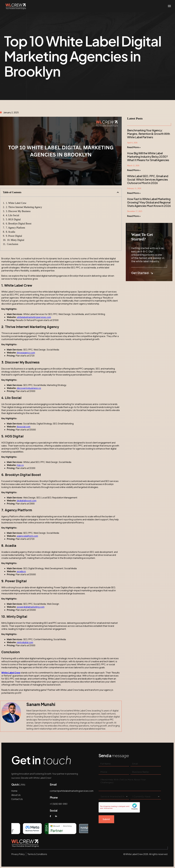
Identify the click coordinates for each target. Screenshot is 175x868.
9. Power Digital (14, 236)
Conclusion (13, 244)
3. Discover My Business (18, 211)
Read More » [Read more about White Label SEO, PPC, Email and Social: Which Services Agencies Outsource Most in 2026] (134, 193)
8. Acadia (11, 232)
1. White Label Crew (16, 203)
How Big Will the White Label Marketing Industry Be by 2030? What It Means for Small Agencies (148, 157)
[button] (118, 192)
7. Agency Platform (15, 228)
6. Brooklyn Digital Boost (19, 224)
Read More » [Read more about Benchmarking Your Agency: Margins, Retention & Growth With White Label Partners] (134, 147)
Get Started (142, 273)
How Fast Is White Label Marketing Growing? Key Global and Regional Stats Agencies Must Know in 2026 (149, 202)
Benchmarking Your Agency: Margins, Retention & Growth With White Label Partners (149, 134)
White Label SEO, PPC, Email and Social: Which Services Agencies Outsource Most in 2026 (148, 179)
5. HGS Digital (13, 219)
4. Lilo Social (13, 215)
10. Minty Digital (16, 240)
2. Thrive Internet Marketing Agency (24, 207)
